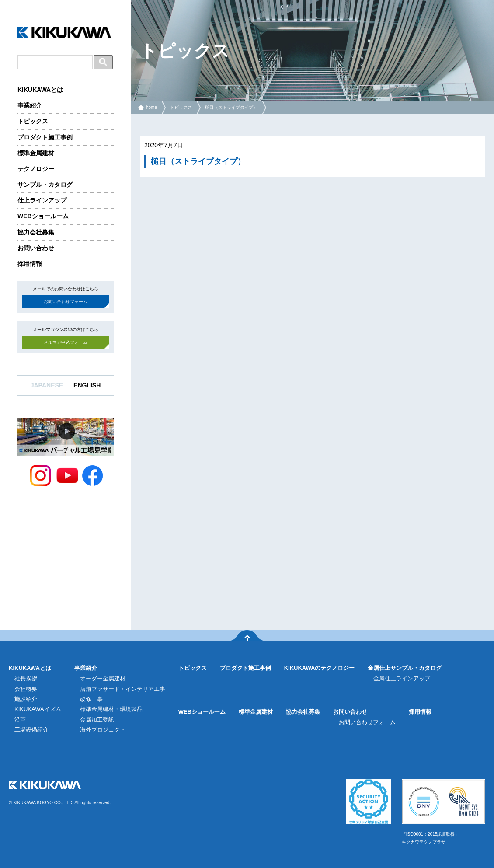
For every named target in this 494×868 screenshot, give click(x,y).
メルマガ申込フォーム (66, 342)
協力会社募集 (36, 232)
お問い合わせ (36, 248)
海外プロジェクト (103, 730)
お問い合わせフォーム (66, 302)
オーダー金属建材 (103, 678)
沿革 (20, 720)
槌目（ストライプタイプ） (231, 107)
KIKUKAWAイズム (38, 709)
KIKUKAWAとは (40, 90)
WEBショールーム (43, 216)
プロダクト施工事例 (45, 137)
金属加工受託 (97, 720)
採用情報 (30, 264)
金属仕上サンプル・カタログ (405, 668)
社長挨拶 (26, 678)
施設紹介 (26, 699)
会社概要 (26, 689)
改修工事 (91, 699)
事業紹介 (30, 105)
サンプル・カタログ (45, 185)
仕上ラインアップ (42, 200)
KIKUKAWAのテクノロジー (320, 668)
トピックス (33, 121)
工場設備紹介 (31, 730)
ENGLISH (87, 385)
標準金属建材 (36, 153)
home (151, 107)
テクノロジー (36, 169)
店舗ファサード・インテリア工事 (123, 689)
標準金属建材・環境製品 (111, 709)
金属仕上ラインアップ (402, 678)
